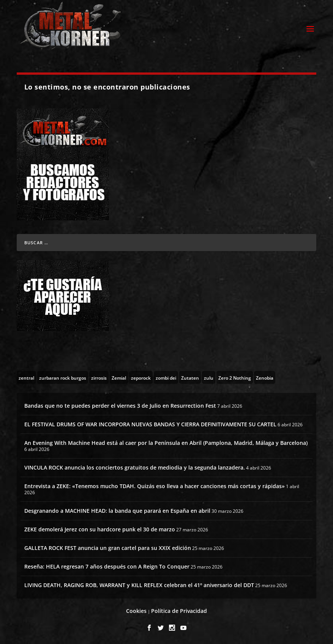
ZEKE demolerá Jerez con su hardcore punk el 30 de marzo (100, 529)
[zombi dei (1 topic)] (166, 377)
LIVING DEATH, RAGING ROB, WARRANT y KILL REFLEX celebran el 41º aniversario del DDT (139, 585)
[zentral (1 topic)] (26, 377)
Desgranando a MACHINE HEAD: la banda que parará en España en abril (117, 511)
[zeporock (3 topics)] (141, 377)
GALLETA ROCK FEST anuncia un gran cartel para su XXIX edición (108, 548)
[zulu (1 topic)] (209, 377)
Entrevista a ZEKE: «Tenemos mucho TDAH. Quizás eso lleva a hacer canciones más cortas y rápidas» (155, 486)
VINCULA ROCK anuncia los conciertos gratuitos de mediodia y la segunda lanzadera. (135, 467)
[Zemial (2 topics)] (119, 377)
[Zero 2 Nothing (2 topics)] (235, 377)
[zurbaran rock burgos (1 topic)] (63, 377)
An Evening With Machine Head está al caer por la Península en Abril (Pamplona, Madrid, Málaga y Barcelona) (166, 443)
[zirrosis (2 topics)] (99, 377)
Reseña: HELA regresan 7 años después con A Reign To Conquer (107, 566)
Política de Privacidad (179, 611)
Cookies (136, 611)
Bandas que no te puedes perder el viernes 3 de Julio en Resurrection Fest (120, 406)
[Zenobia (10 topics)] (265, 377)
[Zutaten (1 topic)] (190, 377)
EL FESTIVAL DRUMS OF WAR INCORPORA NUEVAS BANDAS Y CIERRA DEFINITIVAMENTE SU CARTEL (150, 424)
